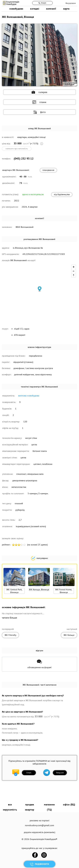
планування (48, 170)
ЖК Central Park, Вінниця (14, 591)
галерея (39, 92)
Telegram (60, 773)
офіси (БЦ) (69, 804)
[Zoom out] (74, 271)
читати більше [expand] (9, 618)
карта (66, 9)
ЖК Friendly (10, 635)
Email (29, 773)
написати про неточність (17, 149)
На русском (71, 3)
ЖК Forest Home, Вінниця (64, 591)
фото (39, 112)
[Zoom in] (74, 267)
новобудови (16, 9)
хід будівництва (62, 194)
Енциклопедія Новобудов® (44, 839)
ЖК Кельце (69, 635)
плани (39, 102)
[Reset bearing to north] (74, 275)
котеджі (35, 9)
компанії (51, 9)
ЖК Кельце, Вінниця (39, 589)
